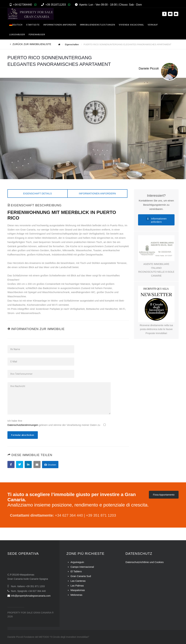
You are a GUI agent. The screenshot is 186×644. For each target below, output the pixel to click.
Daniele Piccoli (149, 68)
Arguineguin (77, 562)
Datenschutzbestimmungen (23, 425)
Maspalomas (78, 590)
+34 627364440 (23, 5)
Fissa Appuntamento (164, 495)
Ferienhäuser (37, 35)
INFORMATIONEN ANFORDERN (60, 25)
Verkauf (153, 25)
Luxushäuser (17, 35)
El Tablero (76, 571)
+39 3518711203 (56, 5)
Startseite (33, 25)
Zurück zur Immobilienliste (31, 44)
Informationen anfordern (97, 194)
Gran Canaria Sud (81, 576)
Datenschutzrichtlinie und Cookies (145, 562)
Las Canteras (78, 581)
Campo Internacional (82, 567)
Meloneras (76, 595)
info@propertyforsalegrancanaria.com (29, 596)
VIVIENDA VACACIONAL (131, 25)
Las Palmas (77, 586)
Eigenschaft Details (37, 194)
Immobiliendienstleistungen (98, 25)
